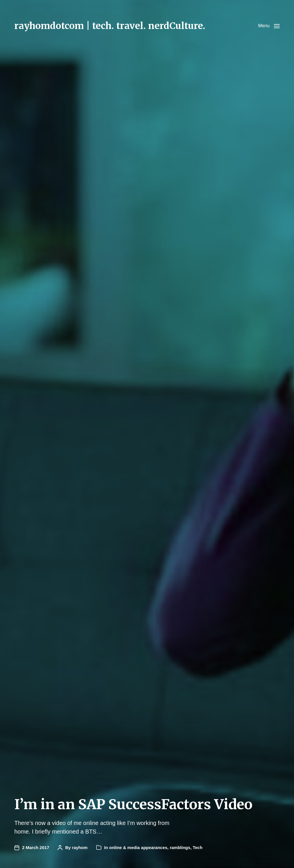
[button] (269, 26)
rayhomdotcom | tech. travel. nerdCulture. (110, 26)
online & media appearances (138, 847)
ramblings (180, 847)
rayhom (80, 847)
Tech (198, 847)
